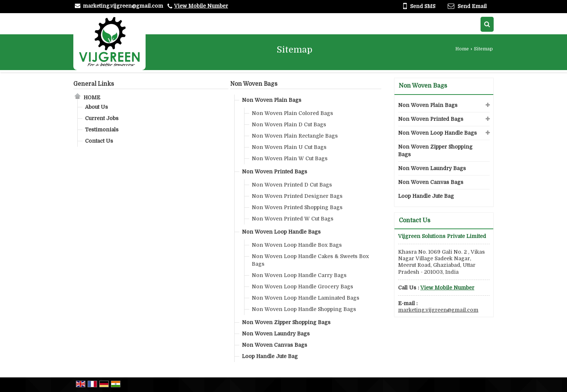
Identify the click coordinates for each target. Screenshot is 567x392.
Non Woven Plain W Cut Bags (290, 158)
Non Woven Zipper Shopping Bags (286, 322)
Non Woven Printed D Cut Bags (292, 185)
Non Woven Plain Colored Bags (292, 113)
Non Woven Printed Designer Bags (297, 196)
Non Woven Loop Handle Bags (281, 232)
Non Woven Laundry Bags (276, 334)
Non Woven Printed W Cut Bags (293, 219)
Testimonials (102, 130)
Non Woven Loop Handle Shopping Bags (304, 309)
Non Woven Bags (254, 84)
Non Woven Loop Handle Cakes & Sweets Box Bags (310, 260)
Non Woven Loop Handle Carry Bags (299, 275)
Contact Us (99, 141)
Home (462, 49)
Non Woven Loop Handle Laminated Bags (306, 298)
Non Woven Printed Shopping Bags (297, 207)
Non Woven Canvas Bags (275, 345)
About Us (97, 107)
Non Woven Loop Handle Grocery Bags (302, 287)
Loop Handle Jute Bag (270, 356)
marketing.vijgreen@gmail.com (123, 6)
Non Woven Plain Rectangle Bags (295, 136)
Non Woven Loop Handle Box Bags (297, 245)
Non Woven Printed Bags (275, 172)
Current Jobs (102, 118)
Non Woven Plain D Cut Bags (289, 124)
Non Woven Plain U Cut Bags (289, 147)
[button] (201, 6)
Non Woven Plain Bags (272, 100)
